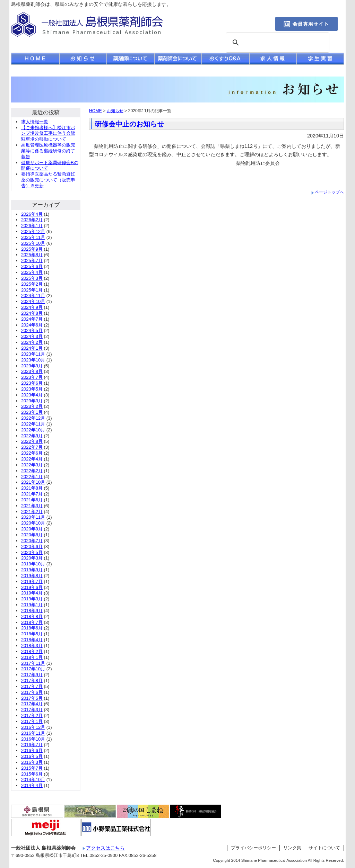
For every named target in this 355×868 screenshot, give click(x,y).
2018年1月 (32, 657)
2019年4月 (32, 593)
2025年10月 (33, 243)
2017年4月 (32, 704)
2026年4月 (32, 214)
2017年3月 (32, 710)
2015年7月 (32, 768)
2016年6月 (32, 750)
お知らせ (115, 111)
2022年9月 (32, 436)
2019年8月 (32, 576)
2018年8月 (32, 616)
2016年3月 (32, 762)
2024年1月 (32, 348)
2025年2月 (32, 284)
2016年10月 (33, 739)
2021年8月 (32, 488)
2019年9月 (32, 570)
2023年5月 (32, 389)
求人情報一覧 (35, 122)
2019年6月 (32, 587)
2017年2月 (32, 715)
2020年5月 (32, 552)
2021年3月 (32, 506)
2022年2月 (32, 471)
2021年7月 (32, 494)
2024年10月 (33, 301)
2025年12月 (33, 231)
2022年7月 (32, 447)
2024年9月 (32, 307)
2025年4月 (32, 272)
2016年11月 (33, 733)
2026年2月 (32, 220)
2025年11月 (33, 237)
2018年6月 (32, 628)
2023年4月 (32, 395)
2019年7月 (32, 581)
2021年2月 (32, 512)
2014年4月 (32, 785)
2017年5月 (32, 698)
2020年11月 (33, 517)
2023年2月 (32, 406)
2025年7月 (32, 261)
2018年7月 (32, 622)
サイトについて (324, 848)
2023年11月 (33, 354)
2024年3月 (32, 336)
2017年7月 (32, 686)
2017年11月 (33, 663)
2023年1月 (32, 412)
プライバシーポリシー (253, 848)
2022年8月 (32, 441)
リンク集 (292, 848)
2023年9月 (32, 366)
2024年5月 (32, 330)
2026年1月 (32, 226)
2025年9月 (32, 249)
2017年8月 (32, 681)
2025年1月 (32, 290)
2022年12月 (33, 418)
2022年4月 (32, 459)
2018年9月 (32, 611)
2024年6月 (32, 325)
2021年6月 (32, 500)
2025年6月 (32, 266)
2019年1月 (32, 605)
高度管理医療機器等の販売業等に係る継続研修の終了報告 (48, 151)
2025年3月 (32, 278)
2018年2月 (32, 651)
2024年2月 (32, 342)
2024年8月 (32, 313)
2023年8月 (32, 371)
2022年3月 (32, 465)
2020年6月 (32, 547)
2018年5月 (32, 634)
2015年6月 (32, 774)
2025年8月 (32, 255)
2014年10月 (33, 780)
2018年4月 (32, 640)
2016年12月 (33, 727)
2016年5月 (32, 756)
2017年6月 (32, 692)
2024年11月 (33, 296)
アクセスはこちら (105, 848)
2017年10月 (33, 669)
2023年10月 (33, 360)
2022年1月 (32, 477)
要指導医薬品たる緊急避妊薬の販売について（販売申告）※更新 (48, 180)
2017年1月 (32, 721)
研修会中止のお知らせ (129, 124)
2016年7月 (32, 745)
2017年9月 (32, 675)
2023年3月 (32, 401)
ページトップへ (329, 192)
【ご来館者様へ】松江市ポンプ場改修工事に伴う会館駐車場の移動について (48, 133)
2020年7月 (32, 541)
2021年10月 (33, 482)
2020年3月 (32, 558)
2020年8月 (32, 535)
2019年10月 (33, 564)
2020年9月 (32, 529)
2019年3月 (32, 599)
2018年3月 (32, 646)
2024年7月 (32, 319)
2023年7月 (32, 377)
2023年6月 (32, 383)
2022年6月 (32, 453)
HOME (96, 111)
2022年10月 (33, 430)
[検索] (276, 43)
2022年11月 (33, 424)
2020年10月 (33, 523)
